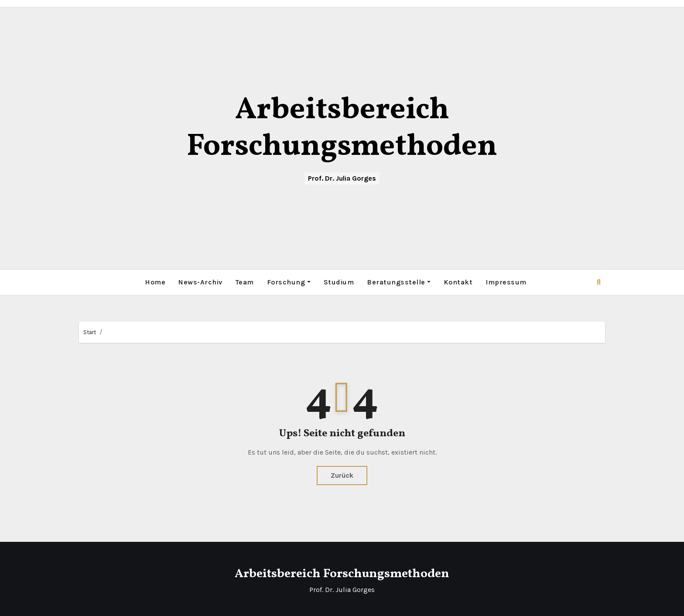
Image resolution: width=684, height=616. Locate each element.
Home (155, 282)
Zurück (342, 475)
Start (90, 332)
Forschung (289, 282)
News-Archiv (200, 282)
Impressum (506, 282)
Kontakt (458, 282)
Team (245, 282)
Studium (339, 282)
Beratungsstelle (399, 282)
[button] (599, 282)
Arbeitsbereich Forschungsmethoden (342, 129)
